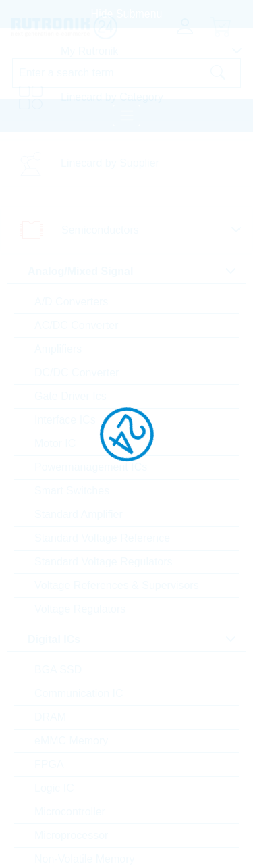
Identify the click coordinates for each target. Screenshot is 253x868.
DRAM (50, 717)
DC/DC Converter (77, 373)
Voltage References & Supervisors (117, 585)
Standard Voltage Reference (102, 538)
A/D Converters (71, 302)
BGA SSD (58, 670)
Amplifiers (58, 349)
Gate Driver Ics (71, 396)
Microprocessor (71, 835)
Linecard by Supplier (110, 163)
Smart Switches (72, 491)
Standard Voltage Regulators (104, 562)
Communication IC (79, 693)
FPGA (49, 764)
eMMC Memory (71, 741)
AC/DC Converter (76, 325)
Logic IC (54, 788)
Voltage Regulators (80, 609)
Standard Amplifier (79, 514)
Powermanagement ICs (91, 467)
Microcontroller (70, 812)
